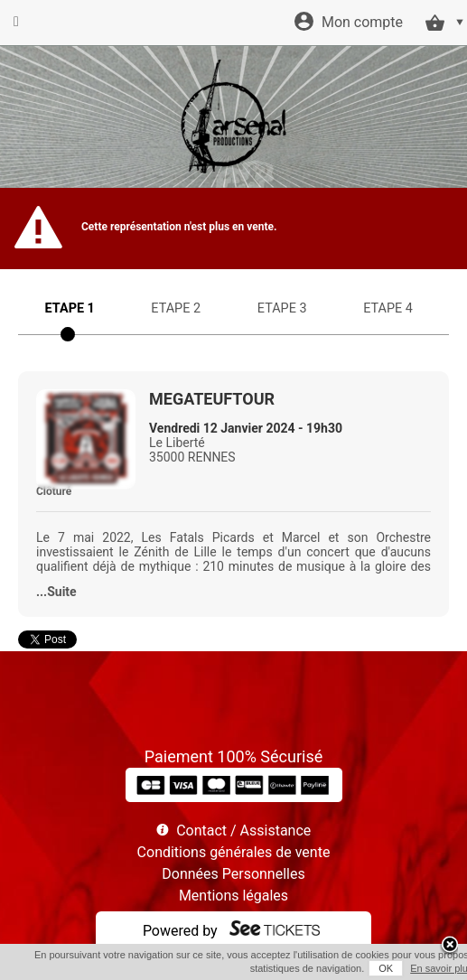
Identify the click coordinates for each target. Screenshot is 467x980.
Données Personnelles (233, 874)
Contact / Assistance (243, 831)
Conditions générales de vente (234, 852)
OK (386, 968)
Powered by (180, 931)
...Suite (56, 592)
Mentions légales (233, 896)
